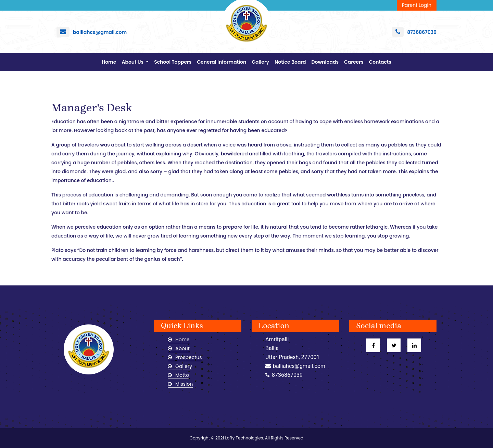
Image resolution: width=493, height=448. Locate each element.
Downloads (325, 62)
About (179, 348)
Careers (354, 62)
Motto (178, 375)
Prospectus (185, 357)
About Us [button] (133, 62)
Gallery (260, 62)
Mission (180, 384)
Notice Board (290, 62)
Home (110, 62)
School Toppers (173, 62)
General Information (222, 62)
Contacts (380, 62)
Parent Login (417, 5)
